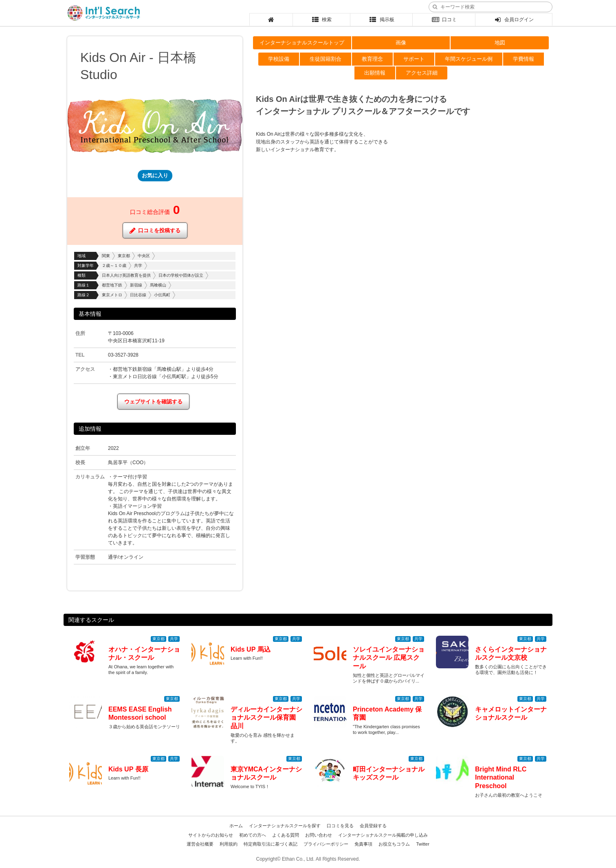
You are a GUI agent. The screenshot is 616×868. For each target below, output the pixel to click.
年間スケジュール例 (469, 59)
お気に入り (155, 175)
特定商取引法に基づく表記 (271, 844)
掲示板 (382, 20)
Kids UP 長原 (128, 769)
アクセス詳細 (422, 73)
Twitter (422, 844)
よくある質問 (286, 835)
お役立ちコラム (394, 844)
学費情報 (524, 59)
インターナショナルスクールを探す (285, 826)
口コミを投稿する (155, 230)
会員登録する (373, 826)
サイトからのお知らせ (211, 835)
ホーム (236, 826)
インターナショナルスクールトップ (302, 43)
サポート (414, 59)
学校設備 (279, 59)
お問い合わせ (319, 835)
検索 (322, 20)
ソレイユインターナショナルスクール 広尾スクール (389, 658)
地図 (500, 43)
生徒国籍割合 (326, 59)
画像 (401, 43)
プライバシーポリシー (326, 844)
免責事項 (363, 844)
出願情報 (375, 73)
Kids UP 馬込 (251, 649)
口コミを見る (340, 826)
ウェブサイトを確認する (153, 402)
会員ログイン (514, 20)
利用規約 (229, 844)
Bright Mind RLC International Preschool (501, 778)
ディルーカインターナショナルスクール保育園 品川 (266, 718)
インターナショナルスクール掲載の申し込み (383, 835)
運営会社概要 (200, 844)
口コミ (444, 20)
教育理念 (372, 59)
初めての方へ (253, 835)
